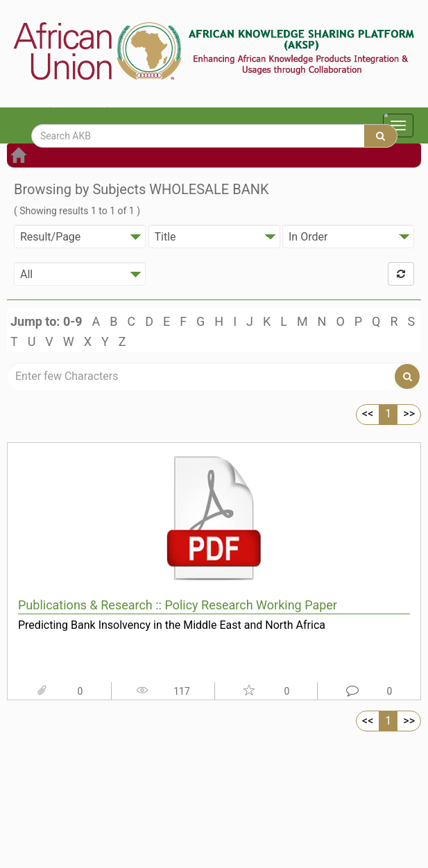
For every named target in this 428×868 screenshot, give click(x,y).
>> (409, 414)
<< (368, 414)
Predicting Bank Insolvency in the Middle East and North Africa (172, 625)
